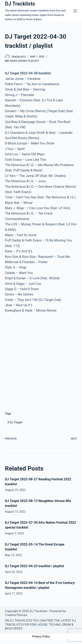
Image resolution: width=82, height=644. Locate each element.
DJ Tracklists (20, 4)
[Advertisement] (41, 359)
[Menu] (75, 11)
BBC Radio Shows (16, 61)
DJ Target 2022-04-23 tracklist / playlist (34, 566)
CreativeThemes (16, 615)
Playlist (33, 61)
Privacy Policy (41, 636)
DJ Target (15, 422)
